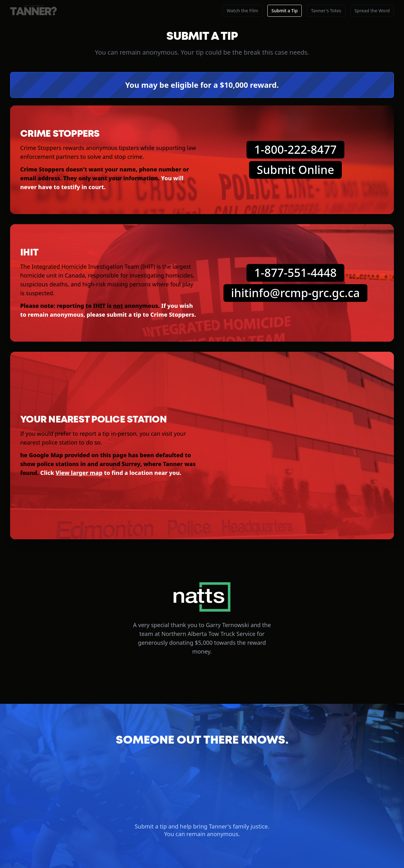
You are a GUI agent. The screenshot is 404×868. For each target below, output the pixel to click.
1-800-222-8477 (295, 150)
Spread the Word (372, 11)
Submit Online (295, 170)
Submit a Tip (285, 11)
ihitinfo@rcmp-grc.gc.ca (295, 293)
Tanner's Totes (326, 11)
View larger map (79, 473)
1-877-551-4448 (295, 273)
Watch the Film (242, 11)
